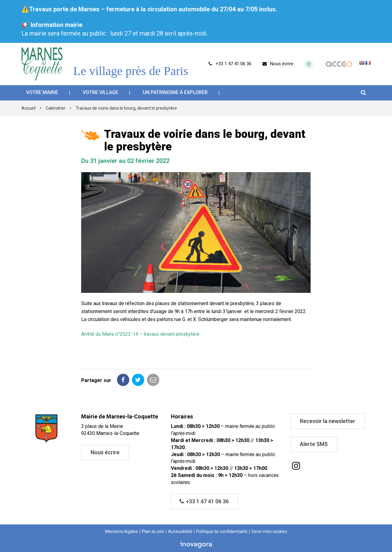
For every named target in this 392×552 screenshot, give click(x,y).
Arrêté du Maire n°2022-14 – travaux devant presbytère (140, 334)
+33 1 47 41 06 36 (204, 501)
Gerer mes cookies (269, 531)
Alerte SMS (314, 444)
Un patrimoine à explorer (175, 92)
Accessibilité (180, 531)
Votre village (100, 92)
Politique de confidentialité (222, 531)
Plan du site (153, 531)
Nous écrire (105, 452)
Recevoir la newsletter (328, 421)
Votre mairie (42, 92)
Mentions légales (121, 531)
